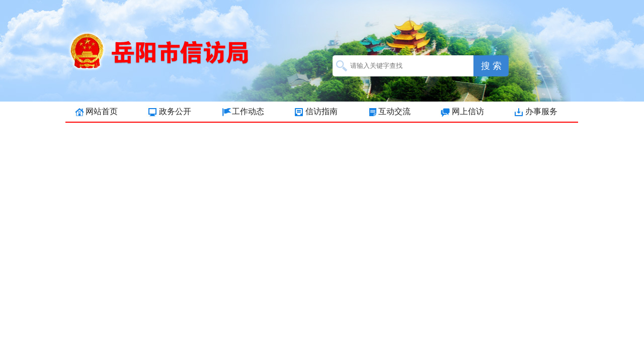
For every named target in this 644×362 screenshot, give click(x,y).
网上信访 (468, 111)
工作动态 (248, 111)
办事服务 (541, 111)
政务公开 (175, 111)
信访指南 (321, 111)
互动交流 (394, 111)
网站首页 (102, 111)
